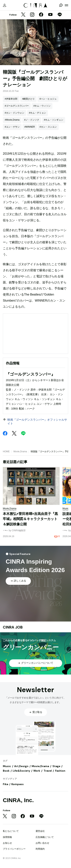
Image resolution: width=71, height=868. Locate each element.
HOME (6, 452)
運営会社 (40, 831)
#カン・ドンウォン (14, 113)
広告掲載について (45, 837)
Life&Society (21, 771)
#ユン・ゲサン (12, 127)
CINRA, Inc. (18, 800)
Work (37, 771)
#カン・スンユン (48, 127)
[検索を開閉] (61, 5)
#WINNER (30, 127)
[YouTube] (50, 15)
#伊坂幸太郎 (11, 99)
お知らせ (7, 843)
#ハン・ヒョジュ (48, 99)
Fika (5, 784)
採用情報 (7, 837)
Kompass (18, 784)
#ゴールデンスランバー (17, 106)
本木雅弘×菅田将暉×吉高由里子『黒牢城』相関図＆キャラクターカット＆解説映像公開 (30, 519)
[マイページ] (5, 5)
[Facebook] (41, 15)
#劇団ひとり (28, 99)
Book (6, 771)
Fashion (60, 771)
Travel (48, 771)
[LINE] (60, 15)
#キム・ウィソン (42, 106)
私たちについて (11, 831)
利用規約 (40, 849)
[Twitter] (23, 15)
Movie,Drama (20, 452)
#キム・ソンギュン (54, 120)
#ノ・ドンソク (32, 120)
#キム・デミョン (38, 113)
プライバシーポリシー (14, 849)
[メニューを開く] (66, 5)
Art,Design (21, 766)
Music (7, 766)
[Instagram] (32, 15)
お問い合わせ (42, 843)
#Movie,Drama (12, 120)
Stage (56, 766)
